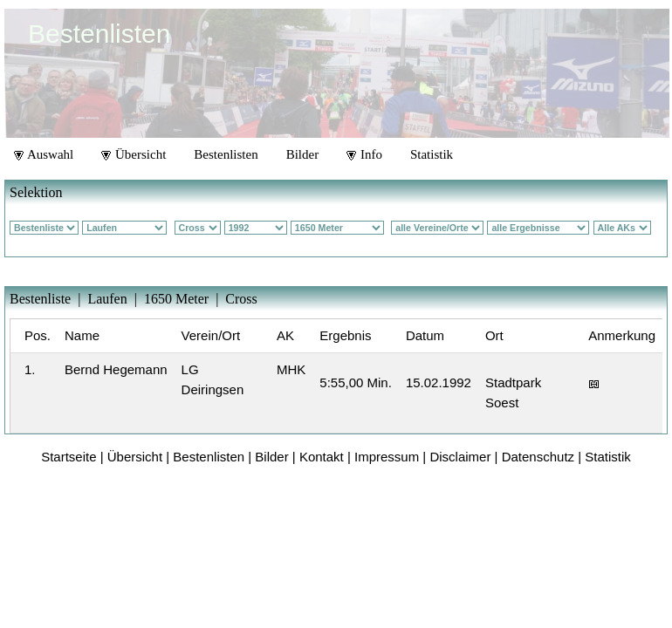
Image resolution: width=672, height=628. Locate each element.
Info (364, 154)
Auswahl (44, 154)
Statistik (432, 154)
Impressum (387, 457)
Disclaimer (460, 457)
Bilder (303, 154)
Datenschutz (538, 457)
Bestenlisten (226, 154)
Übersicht (134, 154)
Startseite (69, 457)
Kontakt (322, 457)
